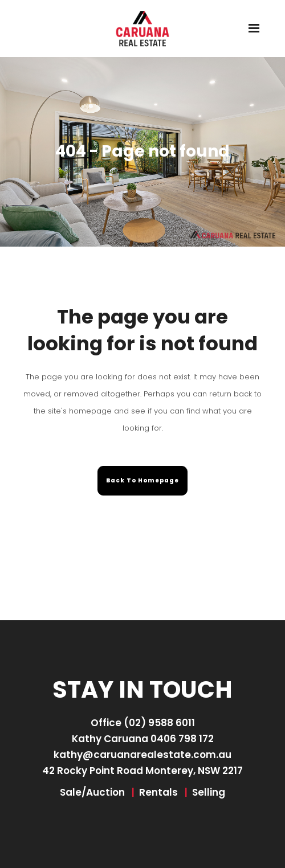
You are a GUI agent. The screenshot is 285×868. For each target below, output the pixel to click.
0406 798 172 (182, 739)
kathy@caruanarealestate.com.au (142, 755)
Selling (209, 792)
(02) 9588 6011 (159, 723)
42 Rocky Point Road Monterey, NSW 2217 (142, 771)
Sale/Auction (92, 792)
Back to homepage (142, 480)
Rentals (158, 792)
